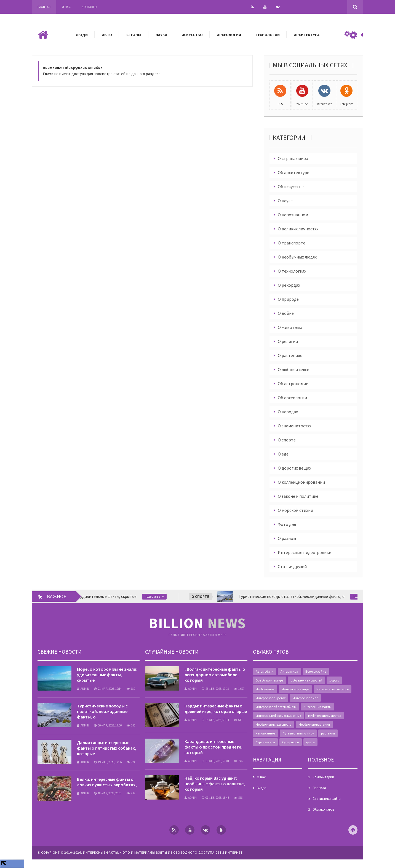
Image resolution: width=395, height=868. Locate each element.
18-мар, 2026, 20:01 (108, 793)
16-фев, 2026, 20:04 (215, 761)
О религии (288, 341)
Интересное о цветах (271, 698)
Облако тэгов (323, 809)
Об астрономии (293, 384)
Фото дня (287, 524)
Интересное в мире (295, 689)
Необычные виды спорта (274, 724)
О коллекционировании (301, 482)
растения (328, 733)
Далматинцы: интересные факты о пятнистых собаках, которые (107, 748)
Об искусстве (291, 187)
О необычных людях (297, 257)
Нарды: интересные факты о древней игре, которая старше (216, 709)
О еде (283, 454)
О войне (286, 313)
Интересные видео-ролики (305, 552)
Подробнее (158, 597)
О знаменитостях (294, 426)
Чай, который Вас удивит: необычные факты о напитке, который (215, 784)
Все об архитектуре (269, 680)
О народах (288, 412)
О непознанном (293, 215)
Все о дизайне (316, 671)
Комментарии (323, 777)
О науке (285, 201)
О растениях (290, 355)
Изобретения (265, 689)
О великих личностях (298, 229)
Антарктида (289, 671)
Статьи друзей (292, 566)
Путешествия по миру (298, 733)
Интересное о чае (305, 698)
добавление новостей (306, 680)
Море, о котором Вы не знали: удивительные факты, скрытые (107, 675)
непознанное (265, 733)
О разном (287, 538)
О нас (66, 7)
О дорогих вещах (294, 468)
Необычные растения (314, 724)
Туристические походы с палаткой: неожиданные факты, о (102, 711)
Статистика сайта (327, 799)
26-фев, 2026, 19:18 (215, 689)
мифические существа (325, 716)
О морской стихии (295, 510)
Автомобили (265, 671)
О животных (290, 327)
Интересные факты (317, 707)
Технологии (268, 35)
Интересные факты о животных (278, 716)
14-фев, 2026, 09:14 (215, 720)
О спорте (287, 440)
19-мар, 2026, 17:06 (108, 762)
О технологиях (292, 271)
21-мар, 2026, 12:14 (108, 689)
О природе (288, 299)
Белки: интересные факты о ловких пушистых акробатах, (107, 782)
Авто (107, 35)
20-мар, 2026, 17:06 (108, 725)
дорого (334, 680)
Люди (82, 35)
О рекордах (289, 285)
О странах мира (293, 158)
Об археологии (292, 398)
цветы (310, 742)
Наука (161, 35)
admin (83, 689)
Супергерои (291, 742)
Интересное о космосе (333, 689)
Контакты (89, 7)
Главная (44, 7)
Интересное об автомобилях (276, 707)
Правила (319, 788)
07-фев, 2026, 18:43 (215, 798)
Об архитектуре (293, 172)
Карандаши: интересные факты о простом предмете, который (213, 747)
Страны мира (265, 742)
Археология (229, 35)
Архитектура (307, 35)
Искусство (192, 35)
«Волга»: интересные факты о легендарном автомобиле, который (215, 675)
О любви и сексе (293, 369)
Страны (134, 35)
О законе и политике (298, 496)
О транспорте (292, 243)
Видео (262, 788)
